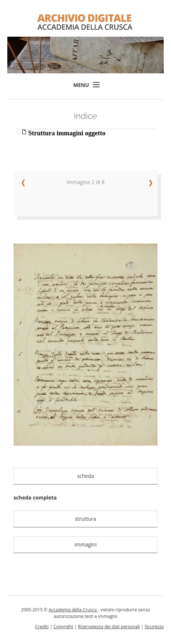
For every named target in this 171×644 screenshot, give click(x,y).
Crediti (42, 627)
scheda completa (35, 497)
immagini (85, 544)
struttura (85, 519)
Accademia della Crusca (73, 610)
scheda (85, 476)
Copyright (63, 627)
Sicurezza (154, 627)
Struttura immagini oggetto (67, 133)
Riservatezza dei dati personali (109, 627)
